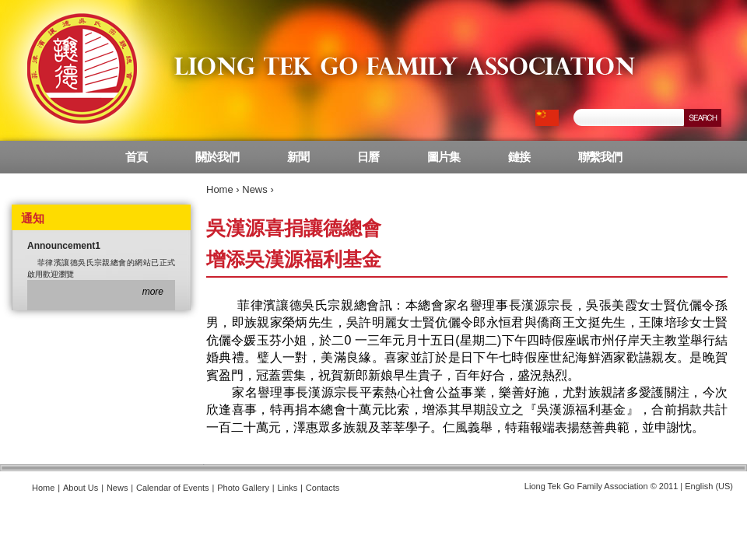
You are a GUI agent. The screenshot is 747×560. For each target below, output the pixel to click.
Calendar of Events (173, 488)
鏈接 (519, 157)
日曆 (368, 157)
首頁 (136, 157)
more (153, 292)
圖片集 (444, 157)
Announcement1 (64, 246)
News (255, 189)
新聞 (298, 157)
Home (220, 189)
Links (288, 488)
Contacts (323, 488)
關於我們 (217, 157)
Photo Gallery (243, 488)
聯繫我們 (600, 157)
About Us (81, 488)
